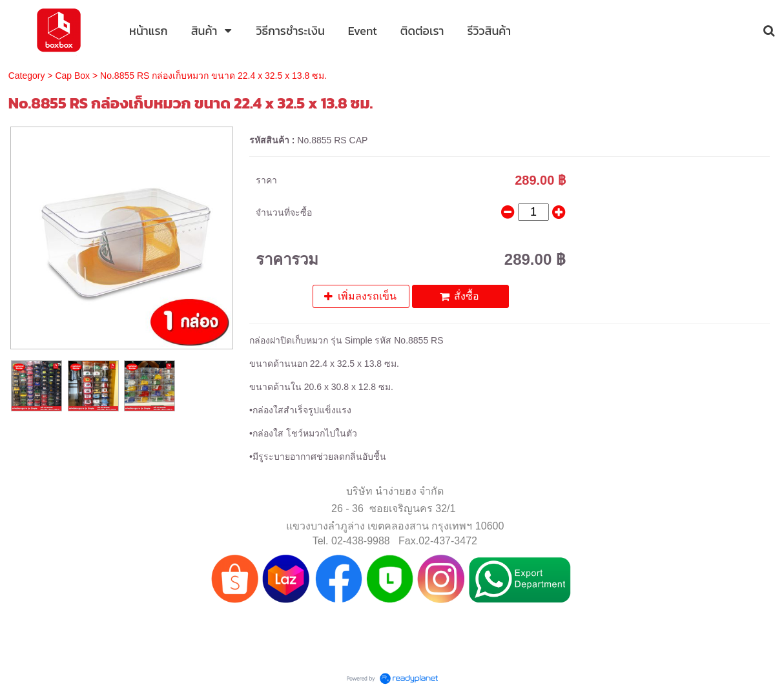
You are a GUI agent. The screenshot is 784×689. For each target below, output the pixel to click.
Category (27, 76)
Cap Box (72, 76)
